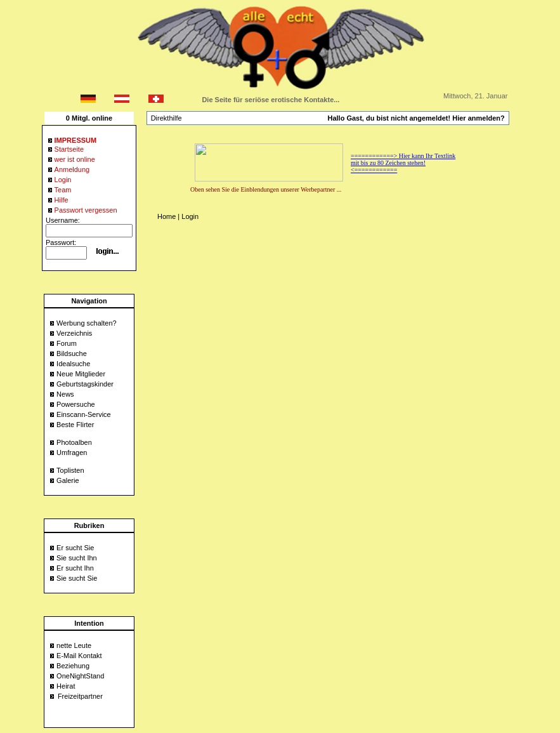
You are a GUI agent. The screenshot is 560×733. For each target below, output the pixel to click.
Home (166, 216)
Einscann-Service (84, 414)
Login (190, 216)
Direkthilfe (166, 118)
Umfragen (72, 452)
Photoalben (74, 442)
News (65, 394)
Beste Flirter (75, 425)
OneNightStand (80, 676)
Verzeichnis (74, 333)
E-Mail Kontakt (79, 656)
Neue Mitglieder (81, 374)
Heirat (66, 686)
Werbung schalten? (87, 323)
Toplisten (70, 470)
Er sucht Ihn (75, 568)
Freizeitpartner (80, 696)
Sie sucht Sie (77, 578)
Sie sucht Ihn (77, 558)
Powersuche (76, 404)
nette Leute (74, 645)
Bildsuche (72, 353)
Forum (67, 343)
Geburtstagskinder (85, 384)
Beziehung (73, 666)
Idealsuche (73, 364)
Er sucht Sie (75, 548)
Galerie (68, 480)
